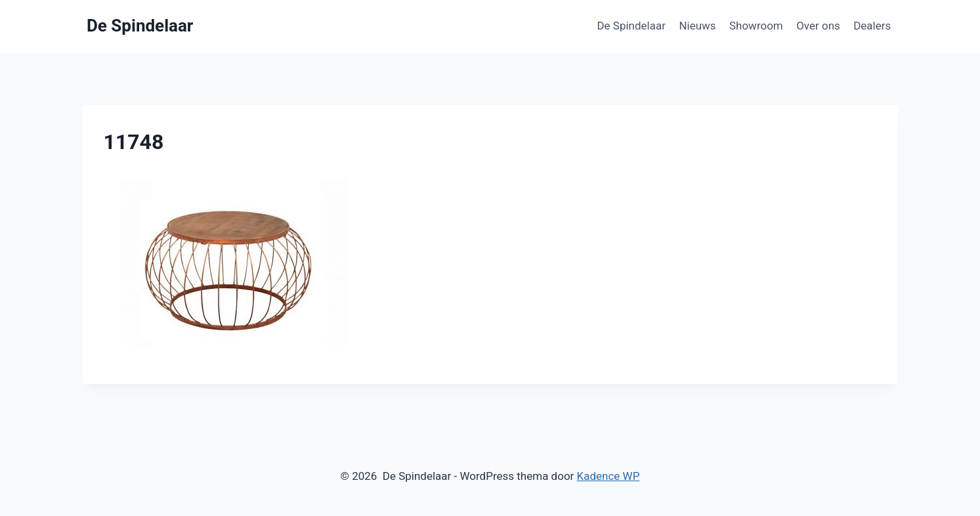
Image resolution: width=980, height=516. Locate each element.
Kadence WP (608, 476)
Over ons (818, 26)
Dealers (872, 26)
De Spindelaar (631, 26)
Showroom (756, 26)
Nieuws (697, 26)
